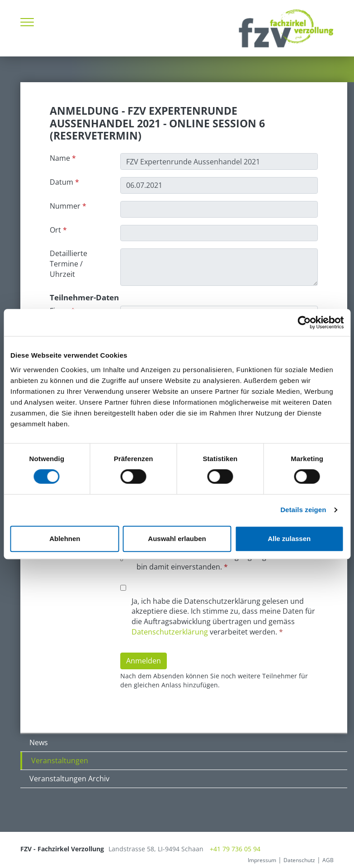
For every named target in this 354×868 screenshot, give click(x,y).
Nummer (65, 206)
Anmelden (144, 661)
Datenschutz (299, 860)
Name (60, 158)
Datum (61, 182)
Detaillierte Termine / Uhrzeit (68, 264)
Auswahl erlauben (177, 539)
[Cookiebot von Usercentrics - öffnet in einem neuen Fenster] (304, 322)
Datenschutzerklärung (170, 632)
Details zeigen (303, 510)
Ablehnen (65, 539)
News (39, 742)
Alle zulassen (289, 539)
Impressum (262, 860)
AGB (328, 860)
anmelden (233, 860)
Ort (55, 230)
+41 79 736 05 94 (235, 849)
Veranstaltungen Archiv (69, 779)
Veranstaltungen (60, 761)
